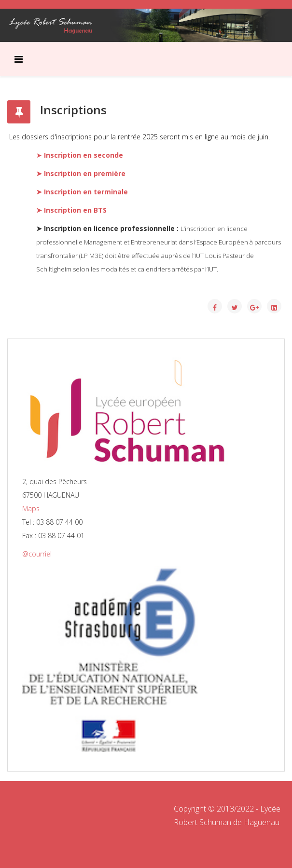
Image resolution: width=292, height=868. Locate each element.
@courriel (37, 554)
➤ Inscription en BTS (71, 210)
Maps (31, 509)
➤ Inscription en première (81, 173)
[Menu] (19, 59)
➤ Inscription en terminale (82, 192)
